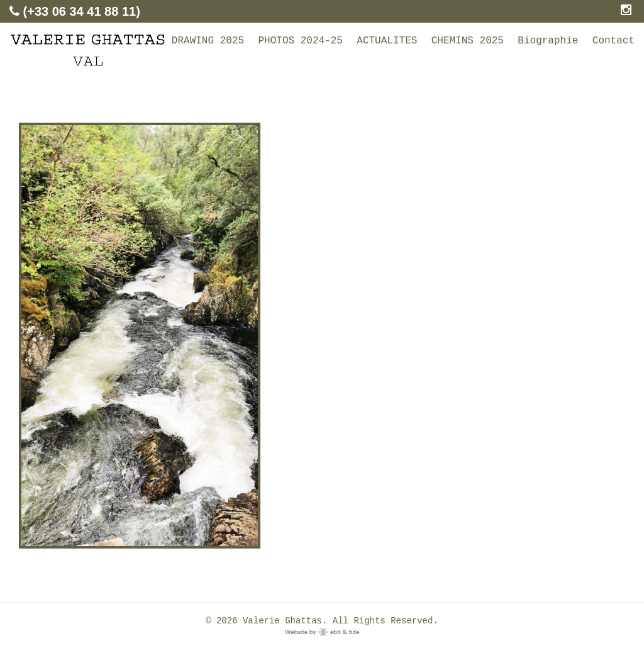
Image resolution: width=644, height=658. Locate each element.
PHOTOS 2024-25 (300, 41)
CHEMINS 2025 (468, 41)
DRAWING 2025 (208, 41)
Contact (613, 41)
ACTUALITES (387, 41)
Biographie (548, 41)
